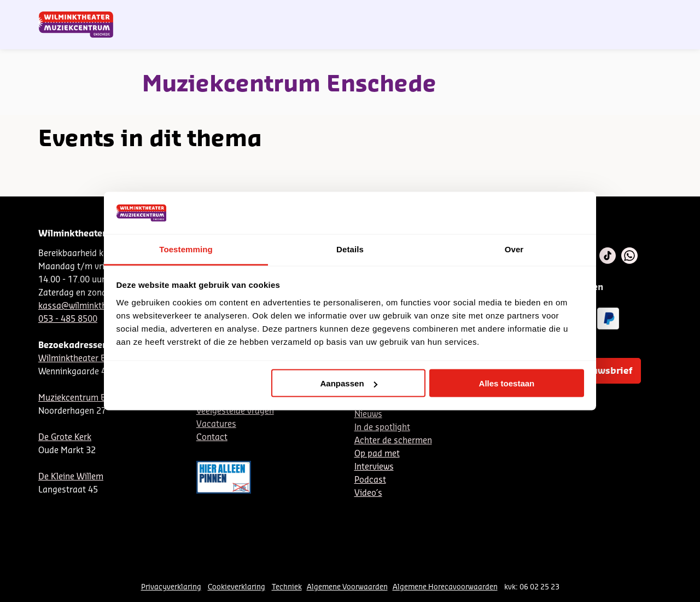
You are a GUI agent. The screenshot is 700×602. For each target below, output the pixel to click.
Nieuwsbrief (437, 13)
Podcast (370, 480)
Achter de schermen (393, 441)
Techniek (287, 587)
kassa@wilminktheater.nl (87, 306)
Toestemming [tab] (186, 249)
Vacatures (216, 424)
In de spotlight (382, 428)
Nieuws (368, 415)
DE (490, 13)
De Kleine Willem (71, 477)
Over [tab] (514, 249)
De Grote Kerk (65, 438)
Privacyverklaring (171, 587)
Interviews (374, 467)
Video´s (368, 493)
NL (472, 13)
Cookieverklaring (237, 587)
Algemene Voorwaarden (347, 587)
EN (508, 13)
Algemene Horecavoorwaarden (445, 587)
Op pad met (377, 454)
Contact (536, 13)
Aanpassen (349, 383)
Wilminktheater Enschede (88, 359)
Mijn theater (610, 13)
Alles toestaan (507, 383)
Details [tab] (350, 249)
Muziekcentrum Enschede (88, 398)
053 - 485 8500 (68, 319)
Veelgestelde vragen (235, 411)
